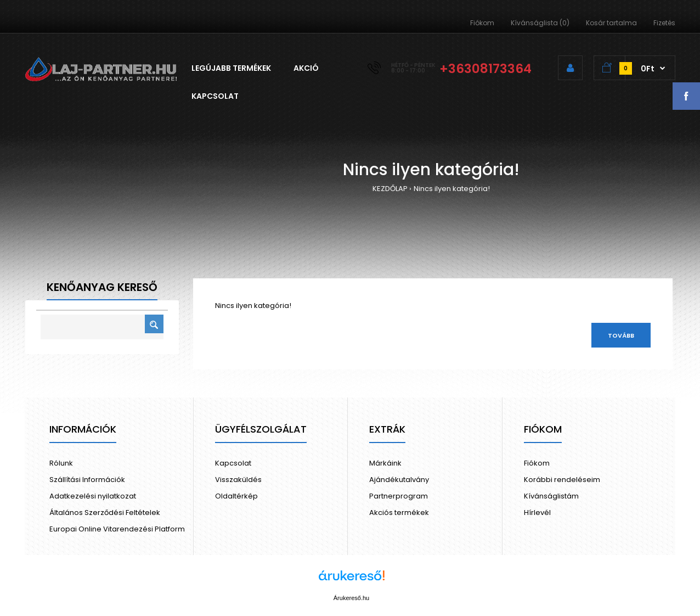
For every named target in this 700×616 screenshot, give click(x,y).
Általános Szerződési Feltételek (105, 513)
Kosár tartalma (611, 23)
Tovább (621, 335)
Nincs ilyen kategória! (452, 189)
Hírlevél (537, 513)
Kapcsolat (233, 463)
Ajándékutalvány (399, 480)
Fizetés (664, 23)
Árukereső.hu (351, 598)
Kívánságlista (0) (540, 23)
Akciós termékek (399, 513)
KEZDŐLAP (390, 189)
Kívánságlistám (551, 496)
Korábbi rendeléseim (562, 480)
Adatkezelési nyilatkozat (93, 496)
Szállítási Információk (87, 480)
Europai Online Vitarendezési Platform (117, 529)
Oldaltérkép (236, 496)
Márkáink (385, 463)
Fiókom (482, 23)
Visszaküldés (238, 480)
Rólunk (61, 463)
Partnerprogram (399, 496)
